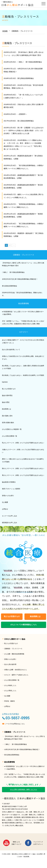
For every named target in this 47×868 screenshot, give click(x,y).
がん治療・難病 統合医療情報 (14, 654)
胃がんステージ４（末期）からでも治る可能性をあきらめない (23, 475)
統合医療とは (7, 409)
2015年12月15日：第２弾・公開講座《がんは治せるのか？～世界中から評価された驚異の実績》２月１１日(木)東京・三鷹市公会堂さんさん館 (24, 131)
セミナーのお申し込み (10, 516)
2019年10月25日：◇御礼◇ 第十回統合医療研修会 (23, 62)
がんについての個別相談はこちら (24, 625)
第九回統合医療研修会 (10, 286)
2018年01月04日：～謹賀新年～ (15, 114)
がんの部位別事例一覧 (10, 436)
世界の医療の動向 (8, 423)
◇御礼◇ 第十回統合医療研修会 (13, 272)
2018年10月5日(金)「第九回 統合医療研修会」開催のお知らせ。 (22, 294)
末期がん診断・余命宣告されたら (16, 670)
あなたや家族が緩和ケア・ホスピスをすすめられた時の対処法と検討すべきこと (23, 341)
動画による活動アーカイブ (16, 843)
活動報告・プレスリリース (24, 255)
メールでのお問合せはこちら (15, 724)
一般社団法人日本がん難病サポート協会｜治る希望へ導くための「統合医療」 (23, 799)
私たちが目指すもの (9, 389)
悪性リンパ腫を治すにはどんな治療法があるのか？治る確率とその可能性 (23, 460)
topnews (5, 382)
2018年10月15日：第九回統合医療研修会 (19, 78)
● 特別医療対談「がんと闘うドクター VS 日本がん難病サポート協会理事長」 (23, 313)
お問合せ (5, 509)
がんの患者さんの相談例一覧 (12, 429)
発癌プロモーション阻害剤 (11, 489)
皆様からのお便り (8, 496)
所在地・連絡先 (10, 701)
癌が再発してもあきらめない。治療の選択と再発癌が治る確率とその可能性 (23, 367)
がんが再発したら (10, 691)
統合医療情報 (24, 303)
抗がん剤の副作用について (11, 350)
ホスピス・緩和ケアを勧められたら (16, 675)
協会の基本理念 (7, 395)
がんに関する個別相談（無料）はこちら (24, 789)
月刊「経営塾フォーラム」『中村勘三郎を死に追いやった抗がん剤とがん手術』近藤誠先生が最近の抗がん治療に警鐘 (23, 322)
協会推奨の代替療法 (9, 482)
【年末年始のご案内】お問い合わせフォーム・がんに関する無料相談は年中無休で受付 (23, 264)
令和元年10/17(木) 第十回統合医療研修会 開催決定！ (20, 279)
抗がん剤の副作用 (10, 664)
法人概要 (5, 502)
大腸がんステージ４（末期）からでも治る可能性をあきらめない (23, 451)
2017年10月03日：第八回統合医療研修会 (19, 121)
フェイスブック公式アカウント (38, 843)
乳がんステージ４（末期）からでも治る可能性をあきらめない (23, 443)
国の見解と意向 (7, 416)
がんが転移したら (10, 685)
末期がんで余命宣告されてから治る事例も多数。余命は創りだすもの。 (23, 358)
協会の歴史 (6, 402)
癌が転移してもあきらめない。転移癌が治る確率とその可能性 (23, 375)
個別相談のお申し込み (10, 523)
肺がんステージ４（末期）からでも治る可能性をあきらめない (23, 468)
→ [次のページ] (14, 245)
